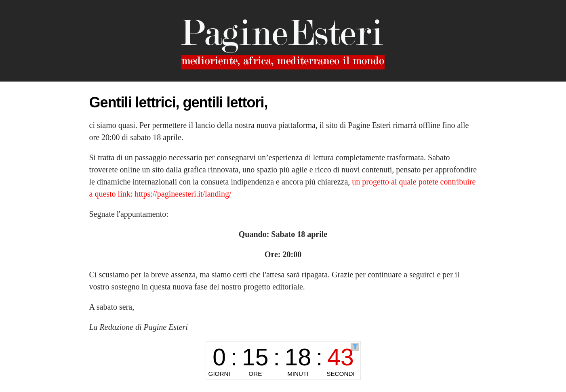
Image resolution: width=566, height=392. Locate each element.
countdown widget (283, 361)
